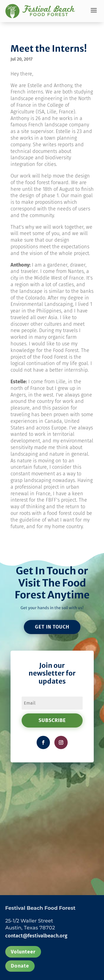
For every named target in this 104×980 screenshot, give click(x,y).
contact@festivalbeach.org (36, 936)
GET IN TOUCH (52, 627)
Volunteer (23, 952)
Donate (20, 966)
